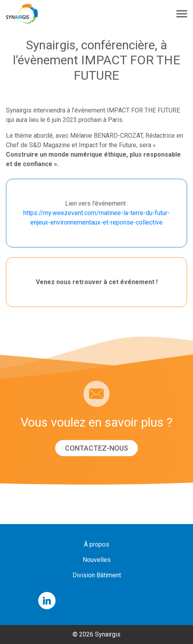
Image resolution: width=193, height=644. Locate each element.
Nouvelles (97, 560)
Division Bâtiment (97, 575)
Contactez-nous (96, 448)
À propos (96, 544)
